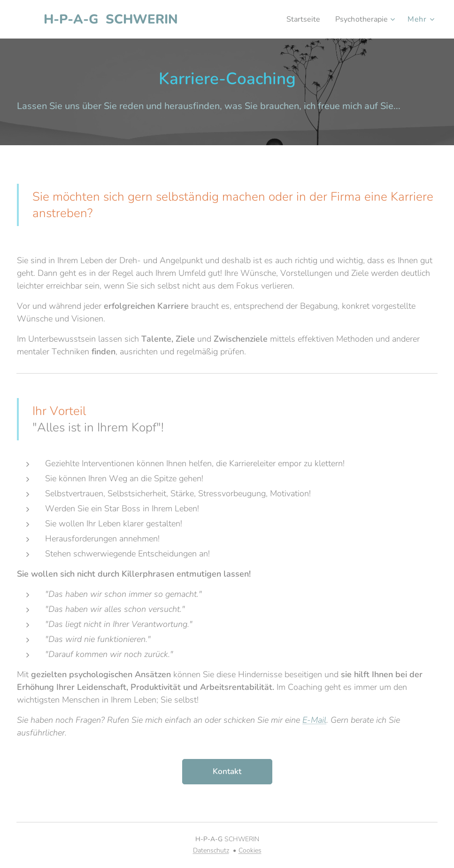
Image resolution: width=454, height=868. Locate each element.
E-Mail (314, 720)
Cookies (250, 850)
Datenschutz (211, 850)
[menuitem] (299, 19)
